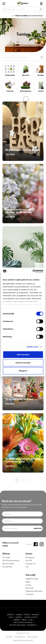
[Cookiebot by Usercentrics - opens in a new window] (33, 271)
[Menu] (4, 3)
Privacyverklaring (33, 636)
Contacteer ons (30, 564)
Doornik (19, 615)
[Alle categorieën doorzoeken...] (20, 9)
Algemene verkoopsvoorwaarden (23, 640)
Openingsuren (30, 557)
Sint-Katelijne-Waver (17, 625)
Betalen (28, 582)
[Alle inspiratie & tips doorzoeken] (21, 57)
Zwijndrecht (32, 625)
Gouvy (11, 617)
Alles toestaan (23, 355)
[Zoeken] (41, 9)
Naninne (17, 620)
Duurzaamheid (7, 567)
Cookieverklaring (20, 636)
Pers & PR (29, 560)
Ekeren (27, 615)
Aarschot (10, 615)
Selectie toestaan (23, 363)
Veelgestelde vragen (32, 579)
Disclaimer (9, 636)
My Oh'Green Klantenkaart (11, 560)
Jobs (27, 567)
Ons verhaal (6, 557)
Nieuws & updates (8, 564)
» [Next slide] (26, 99)
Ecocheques (29, 594)
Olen (31, 620)
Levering (28, 585)
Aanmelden (38, 528)
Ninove (24, 620)
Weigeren (23, 371)
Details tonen (33, 347)
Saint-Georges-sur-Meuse (23, 622)
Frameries (35, 615)
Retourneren (30, 588)
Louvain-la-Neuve (31, 617)
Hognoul (19, 617)
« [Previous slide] (20, 99)
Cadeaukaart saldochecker (34, 591)
